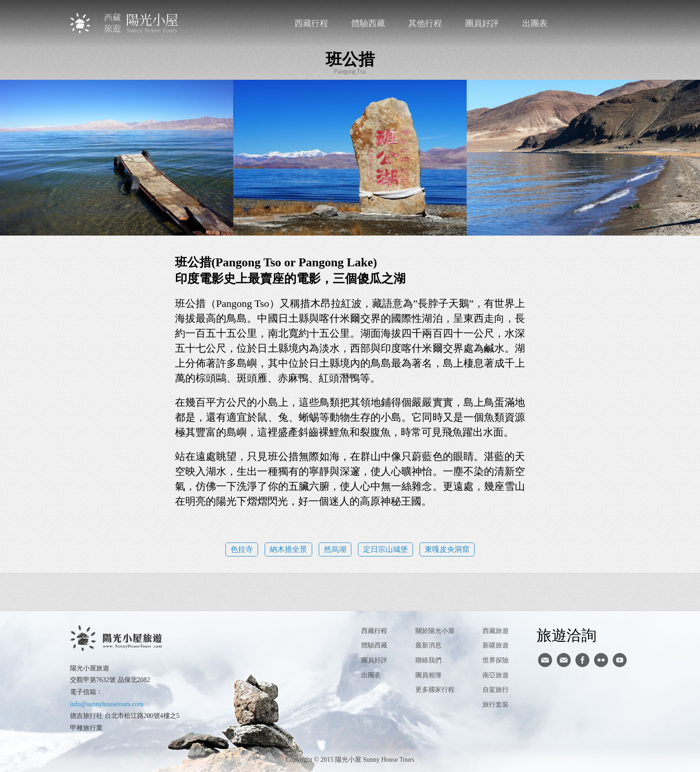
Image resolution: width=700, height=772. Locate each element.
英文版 (622, 23)
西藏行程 (311, 23)
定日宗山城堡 (385, 549)
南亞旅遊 (496, 675)
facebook (603, 23)
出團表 (535, 23)
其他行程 (425, 23)
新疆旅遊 (496, 645)
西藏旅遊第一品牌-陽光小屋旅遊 (125, 23)
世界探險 (496, 660)
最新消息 (428, 645)
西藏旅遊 (496, 631)
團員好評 (482, 23)
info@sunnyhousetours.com (107, 704)
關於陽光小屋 (435, 631)
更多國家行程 (435, 690)
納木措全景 (288, 549)
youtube (620, 660)
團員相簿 (428, 675)
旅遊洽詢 (567, 635)
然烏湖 (335, 549)
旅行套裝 (496, 705)
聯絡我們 (584, 23)
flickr (601, 660)
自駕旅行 (496, 690)
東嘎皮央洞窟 (447, 549)
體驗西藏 (368, 23)
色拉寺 (242, 549)
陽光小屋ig (564, 660)
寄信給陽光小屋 (545, 660)
